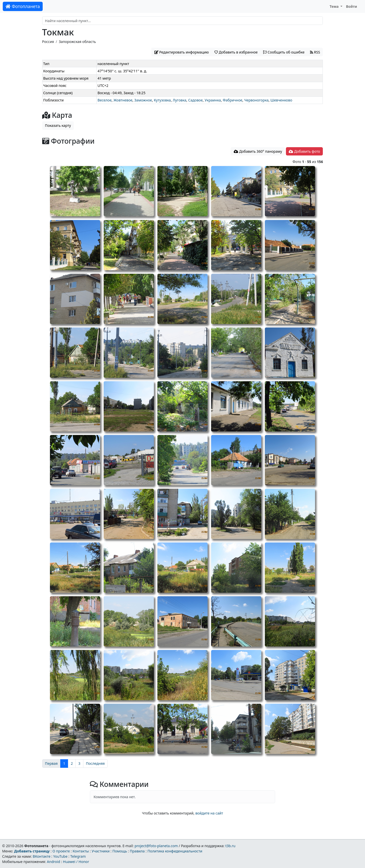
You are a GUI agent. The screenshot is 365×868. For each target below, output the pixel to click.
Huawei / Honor (76, 862)
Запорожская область (77, 42)
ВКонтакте (42, 856)
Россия (48, 42)
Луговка (179, 100)
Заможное (143, 100)
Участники (101, 851)
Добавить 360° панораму (258, 151)
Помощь (120, 851)
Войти (351, 6)
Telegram (78, 856)
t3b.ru (230, 846)
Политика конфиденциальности (175, 851)
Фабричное (232, 100)
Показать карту (58, 125)
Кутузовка (162, 100)
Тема (335, 6)
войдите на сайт (209, 813)
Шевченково (281, 100)
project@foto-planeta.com (156, 846)
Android (54, 862)
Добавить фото (304, 151)
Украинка (213, 100)
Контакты (81, 851)
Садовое (196, 100)
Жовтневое (123, 100)
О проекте (61, 851)
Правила (137, 851)
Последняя (95, 763)
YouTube (60, 856)
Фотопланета (23, 6)
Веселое (105, 100)
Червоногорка (256, 100)
